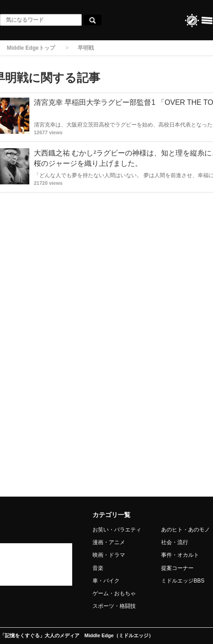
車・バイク (106, 581)
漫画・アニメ (109, 542)
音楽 (98, 568)
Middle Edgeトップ (31, 48)
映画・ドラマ (109, 555)
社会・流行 (175, 542)
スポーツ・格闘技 (114, 606)
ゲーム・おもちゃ (114, 593)
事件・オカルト (180, 555)
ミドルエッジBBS (183, 581)
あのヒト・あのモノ (185, 530)
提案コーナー (177, 568)
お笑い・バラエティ (117, 530)
